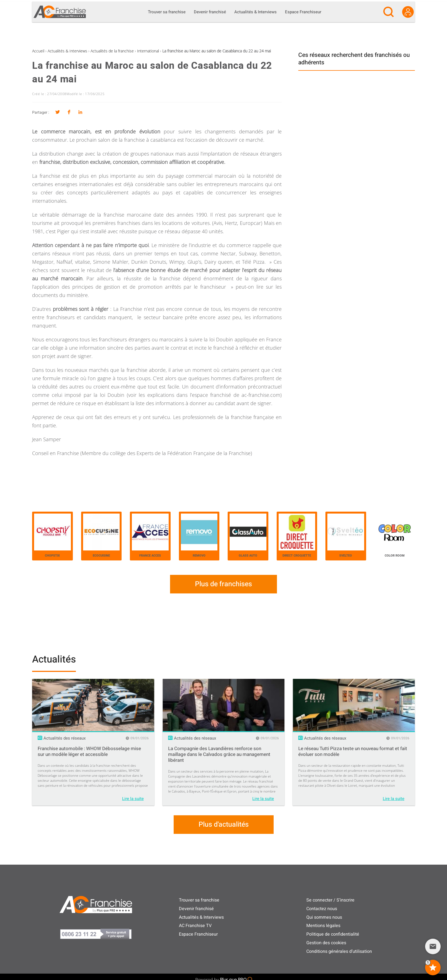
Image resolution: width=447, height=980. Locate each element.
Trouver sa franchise (199, 900)
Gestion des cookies (326, 943)
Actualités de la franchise (112, 51)
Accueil (38, 51)
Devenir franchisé (196, 909)
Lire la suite (133, 799)
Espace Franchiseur (198, 934)
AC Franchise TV (195, 926)
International (148, 51)
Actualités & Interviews (67, 51)
